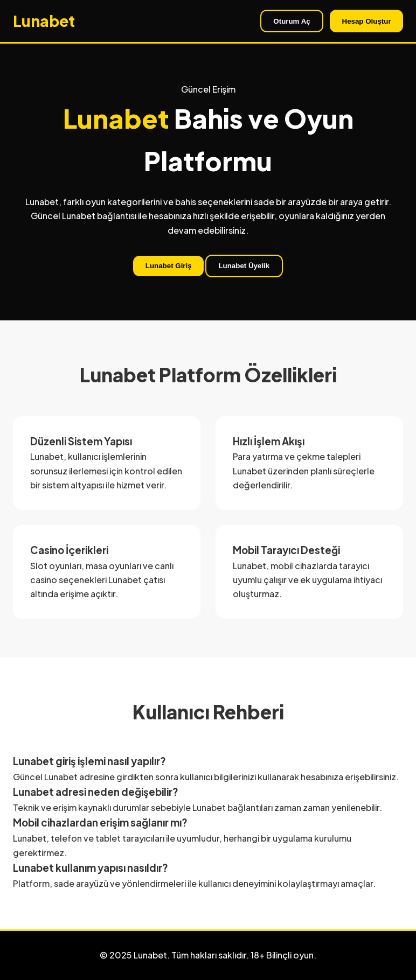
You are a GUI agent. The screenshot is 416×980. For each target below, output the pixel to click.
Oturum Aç (292, 21)
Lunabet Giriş (169, 266)
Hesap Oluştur (367, 21)
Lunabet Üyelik (244, 266)
